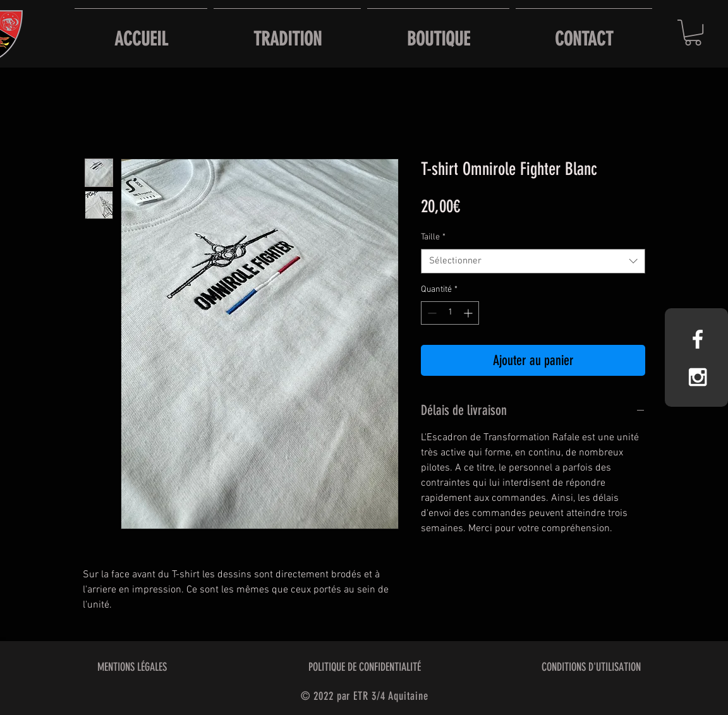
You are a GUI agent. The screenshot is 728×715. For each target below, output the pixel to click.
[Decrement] (431, 313)
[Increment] (469, 313)
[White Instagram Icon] (698, 377)
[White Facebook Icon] (698, 339)
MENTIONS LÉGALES (132, 667)
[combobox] (533, 261)
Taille (433, 237)
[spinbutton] (450, 313)
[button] (693, 33)
